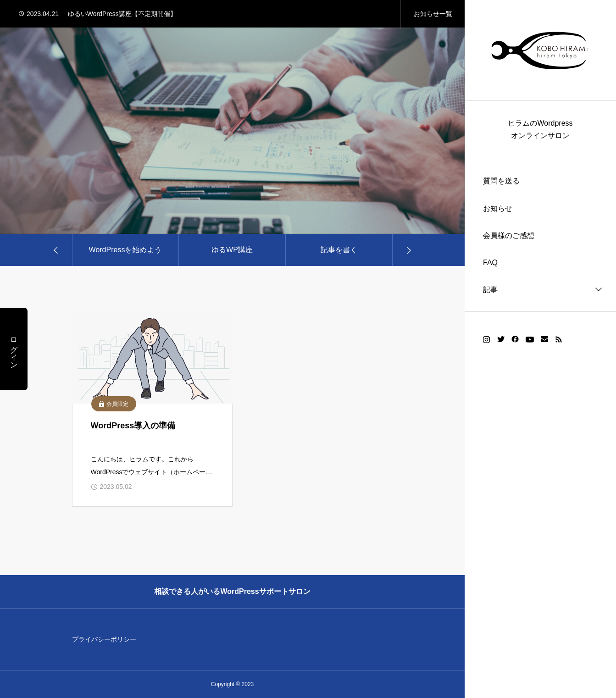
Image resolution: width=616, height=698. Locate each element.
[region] (540, 349)
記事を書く (339, 250)
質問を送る (501, 181)
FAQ (490, 263)
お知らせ (498, 208)
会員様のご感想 (509, 235)
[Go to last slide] (56, 250)
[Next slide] (408, 250)
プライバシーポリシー (104, 639)
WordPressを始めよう (125, 250)
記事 (490, 290)
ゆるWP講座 (232, 250)
